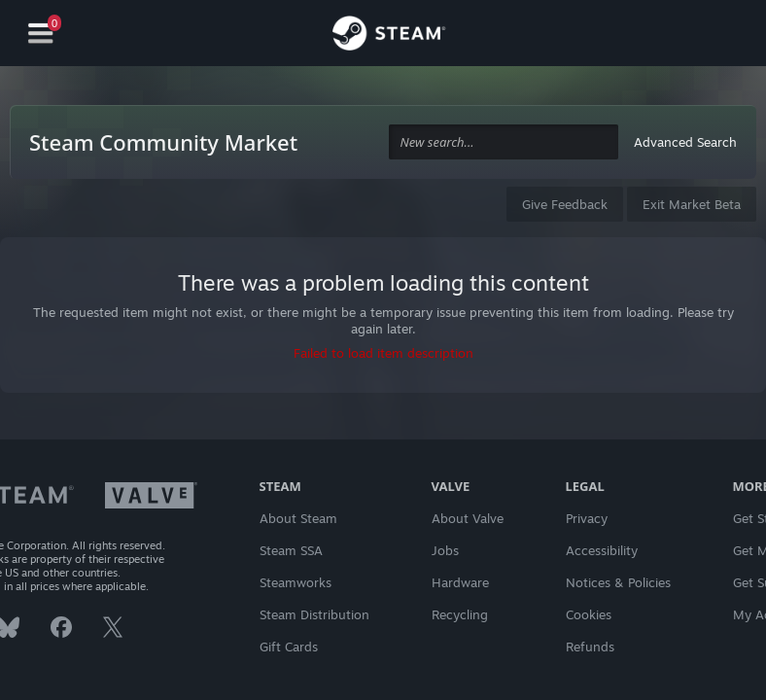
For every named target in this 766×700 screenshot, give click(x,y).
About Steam (298, 518)
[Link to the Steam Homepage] (389, 36)
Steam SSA (291, 550)
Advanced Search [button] (685, 142)
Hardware (460, 582)
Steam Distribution (314, 614)
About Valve (468, 518)
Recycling (460, 614)
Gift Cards (289, 647)
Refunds (590, 647)
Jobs (445, 550)
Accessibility (602, 550)
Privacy (587, 518)
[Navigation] (41, 34)
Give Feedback (565, 204)
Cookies (589, 614)
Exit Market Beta (692, 204)
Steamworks (296, 582)
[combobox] (504, 142)
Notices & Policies (618, 582)
